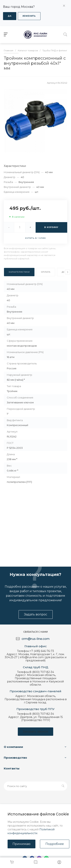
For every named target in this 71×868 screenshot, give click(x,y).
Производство (15, 758)
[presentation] (68, 272)
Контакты (12, 768)
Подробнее (55, 844)
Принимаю (21, 844)
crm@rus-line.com (36, 639)
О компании (13, 747)
